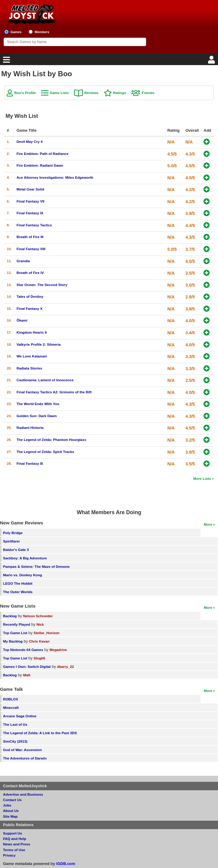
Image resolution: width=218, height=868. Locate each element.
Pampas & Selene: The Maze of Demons (36, 566)
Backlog (10, 616)
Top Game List (15, 633)
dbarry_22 (66, 667)
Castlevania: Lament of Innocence (45, 380)
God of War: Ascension (22, 750)
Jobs (7, 805)
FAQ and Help (15, 839)
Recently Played (17, 624)
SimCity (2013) (15, 741)
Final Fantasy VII (30, 201)
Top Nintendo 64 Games (23, 650)
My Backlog (13, 641)
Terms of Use (14, 850)
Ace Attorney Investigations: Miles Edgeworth (55, 177)
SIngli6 (39, 658)
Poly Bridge (13, 533)
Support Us (13, 833)
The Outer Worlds (18, 592)
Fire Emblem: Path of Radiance (43, 154)
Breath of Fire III (30, 237)
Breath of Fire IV (30, 273)
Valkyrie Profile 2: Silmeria (39, 344)
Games (16, 32)
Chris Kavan (39, 641)
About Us (11, 811)
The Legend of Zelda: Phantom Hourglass (51, 440)
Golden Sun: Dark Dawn (37, 416)
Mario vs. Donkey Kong (22, 575)
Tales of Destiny (30, 296)
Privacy (9, 855)
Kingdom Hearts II (32, 332)
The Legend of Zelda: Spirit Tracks (45, 452)
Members (42, 32)
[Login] (212, 61)
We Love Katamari (32, 356)
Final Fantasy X (30, 308)
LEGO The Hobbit (18, 583)
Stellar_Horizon (46, 633)
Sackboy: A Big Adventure (25, 558)
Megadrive (58, 650)
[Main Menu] (6, 61)
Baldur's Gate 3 (16, 550)
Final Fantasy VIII (31, 249)
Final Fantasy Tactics (34, 225)
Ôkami (22, 320)
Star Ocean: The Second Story (42, 285)
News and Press (17, 844)
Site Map (10, 816)
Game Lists (59, 93)
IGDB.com (66, 864)
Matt (27, 675)
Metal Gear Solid (30, 189)
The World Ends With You (38, 404)
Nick (40, 624)
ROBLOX (11, 699)
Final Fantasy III (30, 463)
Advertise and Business (23, 794)
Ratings (120, 93)
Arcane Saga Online (20, 716)
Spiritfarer (11, 541)
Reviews (91, 93)
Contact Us (12, 800)
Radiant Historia (30, 428)
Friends (148, 93)
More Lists (202, 478)
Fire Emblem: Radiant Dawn (40, 165)
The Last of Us (15, 724)
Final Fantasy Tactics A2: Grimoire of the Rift (54, 392)
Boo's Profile (25, 93)
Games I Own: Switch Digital (27, 667)
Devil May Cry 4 (30, 142)
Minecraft (11, 708)
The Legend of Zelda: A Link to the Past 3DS (40, 733)
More (208, 524)
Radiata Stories (29, 368)
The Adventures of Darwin (25, 758)
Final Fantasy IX (30, 213)
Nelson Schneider (38, 616)
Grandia (23, 261)
